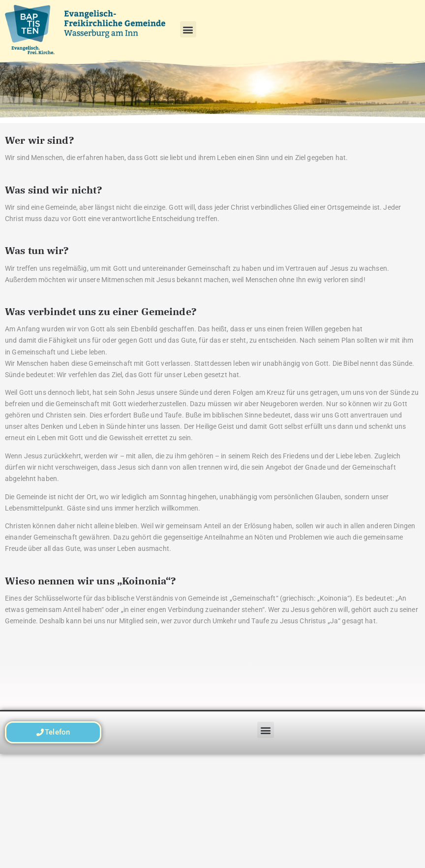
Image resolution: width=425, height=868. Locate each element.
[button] (188, 29)
